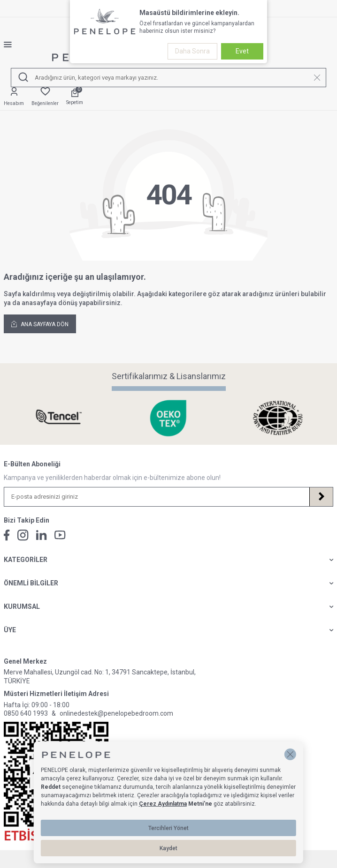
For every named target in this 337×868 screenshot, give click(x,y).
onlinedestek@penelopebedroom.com (116, 713)
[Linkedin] (42, 535)
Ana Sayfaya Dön (40, 324)
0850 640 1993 (26, 713)
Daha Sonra (192, 51)
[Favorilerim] (45, 97)
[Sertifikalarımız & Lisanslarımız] (59, 418)
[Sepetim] (75, 97)
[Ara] (23, 78)
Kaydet (168, 848)
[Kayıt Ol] (321, 497)
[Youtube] (60, 535)
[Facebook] (7, 535)
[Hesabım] (14, 97)
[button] (290, 754)
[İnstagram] (23, 535)
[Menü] (11, 45)
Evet (242, 51)
